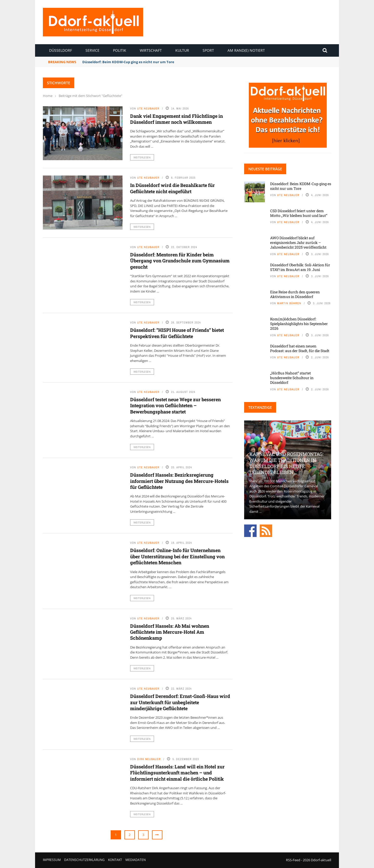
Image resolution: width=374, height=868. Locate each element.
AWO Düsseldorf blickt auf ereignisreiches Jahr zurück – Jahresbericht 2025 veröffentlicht (298, 242)
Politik (120, 50)
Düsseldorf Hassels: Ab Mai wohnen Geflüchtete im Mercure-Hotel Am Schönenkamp (170, 632)
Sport (208, 50)
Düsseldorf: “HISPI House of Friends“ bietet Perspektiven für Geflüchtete (177, 333)
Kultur (182, 50)
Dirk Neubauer (149, 759)
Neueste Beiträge (265, 169)
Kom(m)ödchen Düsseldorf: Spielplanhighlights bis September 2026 (299, 324)
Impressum (52, 860)
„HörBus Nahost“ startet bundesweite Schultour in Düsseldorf (292, 378)
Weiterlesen (142, 157)
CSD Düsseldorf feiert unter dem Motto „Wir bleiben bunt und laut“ (299, 213)
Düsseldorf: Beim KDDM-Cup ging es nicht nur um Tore (128, 62)
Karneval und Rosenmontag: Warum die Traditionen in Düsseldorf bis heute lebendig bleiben (286, 463)
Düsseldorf (61, 50)
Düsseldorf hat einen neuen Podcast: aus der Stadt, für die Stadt (300, 348)
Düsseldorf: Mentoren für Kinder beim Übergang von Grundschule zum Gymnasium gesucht (180, 261)
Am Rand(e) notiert (246, 50)
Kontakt (115, 860)
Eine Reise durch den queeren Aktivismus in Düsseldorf (295, 294)
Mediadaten (136, 860)
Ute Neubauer (148, 108)
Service (92, 50)
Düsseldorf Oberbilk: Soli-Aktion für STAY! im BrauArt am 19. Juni (300, 267)
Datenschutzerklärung (84, 860)
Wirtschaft (151, 50)
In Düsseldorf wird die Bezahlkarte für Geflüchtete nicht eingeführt (172, 188)
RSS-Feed (293, 860)
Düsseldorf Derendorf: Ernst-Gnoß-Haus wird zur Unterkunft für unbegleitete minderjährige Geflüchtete (180, 702)
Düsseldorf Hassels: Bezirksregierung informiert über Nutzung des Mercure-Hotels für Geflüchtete (179, 481)
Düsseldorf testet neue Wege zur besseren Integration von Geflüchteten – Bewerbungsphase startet (175, 406)
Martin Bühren (289, 303)
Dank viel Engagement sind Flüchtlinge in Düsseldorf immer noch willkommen (176, 119)
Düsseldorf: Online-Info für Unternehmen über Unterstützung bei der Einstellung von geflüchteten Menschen (177, 556)
